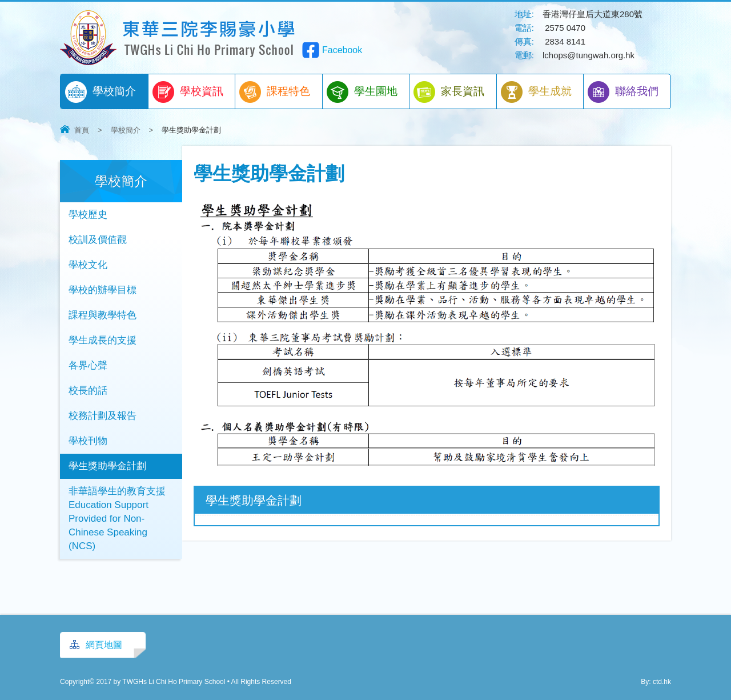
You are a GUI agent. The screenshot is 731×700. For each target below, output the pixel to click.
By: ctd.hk (656, 682)
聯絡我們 (623, 92)
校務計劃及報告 (103, 416)
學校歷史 (88, 215)
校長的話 (88, 391)
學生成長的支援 (103, 340)
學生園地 (362, 92)
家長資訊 (449, 92)
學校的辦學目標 (103, 290)
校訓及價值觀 (98, 240)
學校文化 (88, 265)
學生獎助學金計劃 (107, 466)
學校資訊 (188, 92)
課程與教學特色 (103, 315)
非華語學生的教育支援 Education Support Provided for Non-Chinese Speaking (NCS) (117, 519)
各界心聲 (88, 365)
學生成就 (536, 92)
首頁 (82, 130)
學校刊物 (88, 441)
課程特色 (275, 92)
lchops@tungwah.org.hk (589, 55)
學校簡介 (101, 92)
